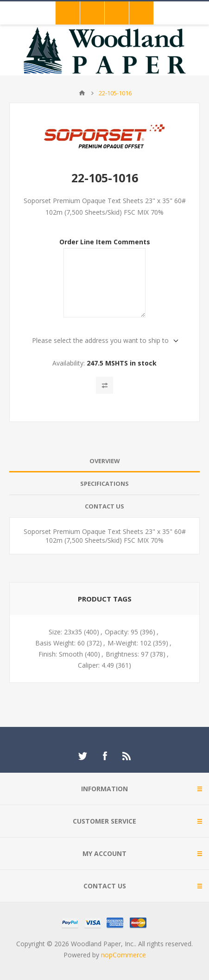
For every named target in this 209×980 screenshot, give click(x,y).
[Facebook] (105, 756)
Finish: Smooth (61, 654)
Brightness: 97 (127, 654)
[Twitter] (82, 756)
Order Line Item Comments (105, 241)
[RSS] (127, 756)
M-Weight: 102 (129, 643)
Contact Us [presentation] (104, 506)
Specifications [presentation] (104, 484)
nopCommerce (123, 955)
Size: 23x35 (65, 632)
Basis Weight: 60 (60, 643)
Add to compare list (104, 385)
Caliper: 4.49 (96, 665)
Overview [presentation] (105, 461)
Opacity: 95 (121, 632)
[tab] (104, 461)
